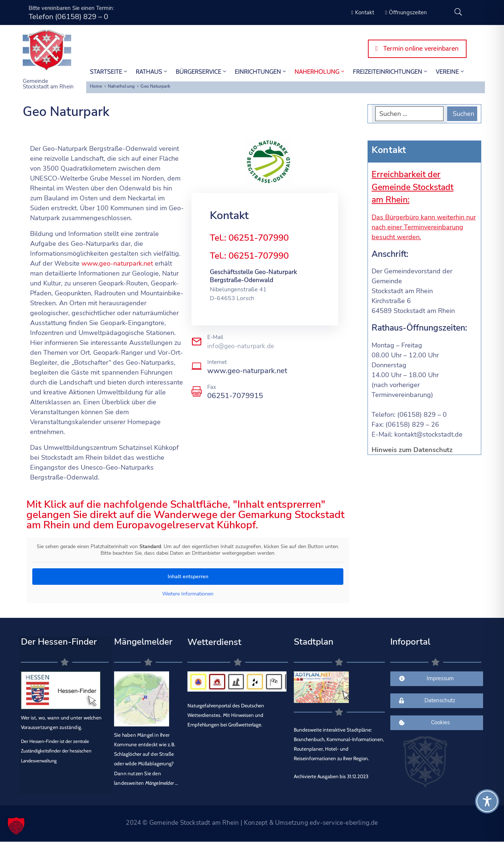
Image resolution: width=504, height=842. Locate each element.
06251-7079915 (235, 396)
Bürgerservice (202, 72)
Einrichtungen (261, 72)
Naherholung (320, 72)
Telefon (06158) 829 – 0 (68, 17)
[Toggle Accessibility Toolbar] (487, 801)
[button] (16, 826)
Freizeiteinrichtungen (391, 72)
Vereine (450, 72)
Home (96, 86)
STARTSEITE (109, 72)
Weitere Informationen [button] (188, 594)
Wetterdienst (214, 642)
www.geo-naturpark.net (117, 263)
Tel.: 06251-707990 (249, 238)
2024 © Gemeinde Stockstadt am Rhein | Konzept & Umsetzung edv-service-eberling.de (252, 823)
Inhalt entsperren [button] (188, 577)
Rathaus (152, 72)
